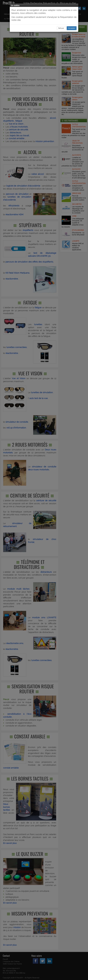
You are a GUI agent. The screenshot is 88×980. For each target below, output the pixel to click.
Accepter (72, 28)
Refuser (61, 28)
